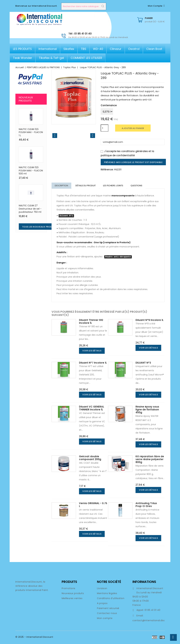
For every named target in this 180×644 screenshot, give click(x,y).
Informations (144, 582)
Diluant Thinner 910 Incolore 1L (91, 322)
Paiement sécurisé (108, 609)
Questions (138, 186)
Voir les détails (92, 351)
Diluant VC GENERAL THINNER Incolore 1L (92, 408)
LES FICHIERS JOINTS (114, 186)
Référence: (107, 170)
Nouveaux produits (73, 594)
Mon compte (105, 618)
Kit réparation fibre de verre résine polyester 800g (150, 460)
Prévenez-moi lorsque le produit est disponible (133, 162)
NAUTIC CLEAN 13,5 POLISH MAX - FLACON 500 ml (31, 171)
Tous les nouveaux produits (40, 227)
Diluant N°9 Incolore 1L (149, 320)
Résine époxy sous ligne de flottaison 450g (147, 410)
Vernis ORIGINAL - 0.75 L (93, 505)
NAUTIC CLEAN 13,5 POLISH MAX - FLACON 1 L (31, 132)
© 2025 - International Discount (34, 637)
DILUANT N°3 (143, 363)
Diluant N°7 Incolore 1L (93, 363)
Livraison (102, 589)
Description (62, 186)
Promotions (68, 589)
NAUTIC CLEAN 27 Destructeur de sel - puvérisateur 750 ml (30, 209)
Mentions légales (107, 594)
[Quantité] (105, 128)
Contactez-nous (107, 614)
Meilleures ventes (72, 599)
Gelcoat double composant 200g (90, 458)
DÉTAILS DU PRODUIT (86, 186)
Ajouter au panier (133, 128)
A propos (102, 604)
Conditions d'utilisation (111, 599)
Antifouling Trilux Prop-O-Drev (146, 505)
